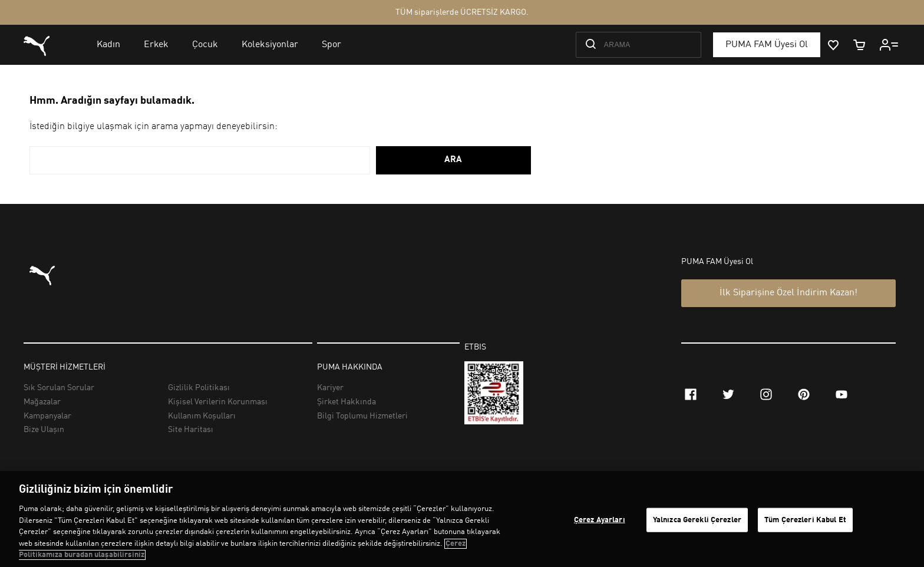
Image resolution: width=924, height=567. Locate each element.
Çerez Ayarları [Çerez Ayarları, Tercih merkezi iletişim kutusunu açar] (600, 520)
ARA (453, 160)
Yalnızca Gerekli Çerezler (697, 520)
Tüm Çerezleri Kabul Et (805, 520)
